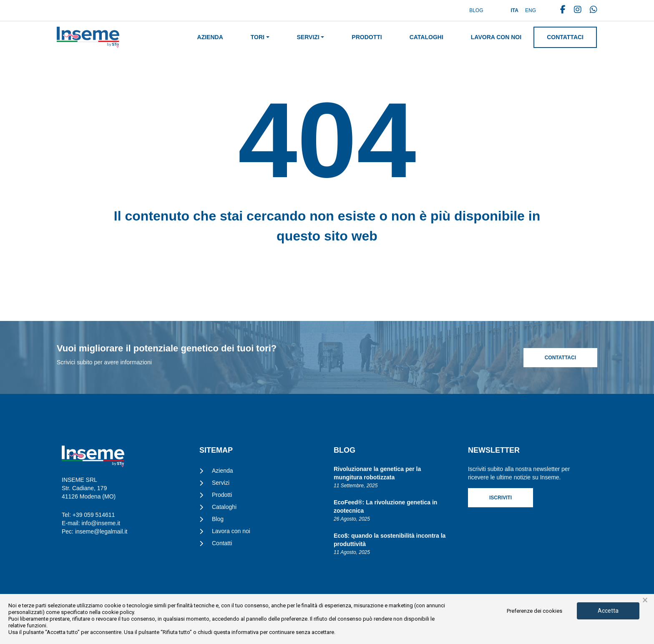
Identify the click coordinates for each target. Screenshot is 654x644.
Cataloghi (426, 37)
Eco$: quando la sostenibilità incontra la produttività (390, 540)
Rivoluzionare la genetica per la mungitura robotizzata (377, 473)
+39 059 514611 (94, 515)
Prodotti (367, 37)
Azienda (210, 37)
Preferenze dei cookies (535, 611)
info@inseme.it (101, 523)
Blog (476, 10)
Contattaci (565, 37)
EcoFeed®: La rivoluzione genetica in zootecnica (385, 506)
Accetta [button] (608, 611)
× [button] (645, 600)
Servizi (308, 37)
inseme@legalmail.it (101, 531)
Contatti (222, 543)
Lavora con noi (496, 37)
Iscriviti (501, 498)
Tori (258, 37)
